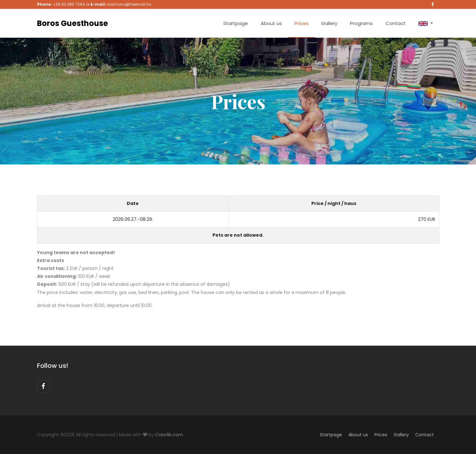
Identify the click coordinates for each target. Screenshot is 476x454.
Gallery (329, 23)
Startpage (236, 23)
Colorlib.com (169, 435)
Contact (396, 23)
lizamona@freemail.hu (129, 4)
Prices (301, 23)
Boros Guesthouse (73, 23)
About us (271, 23)
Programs (361, 23)
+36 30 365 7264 (69, 4)
